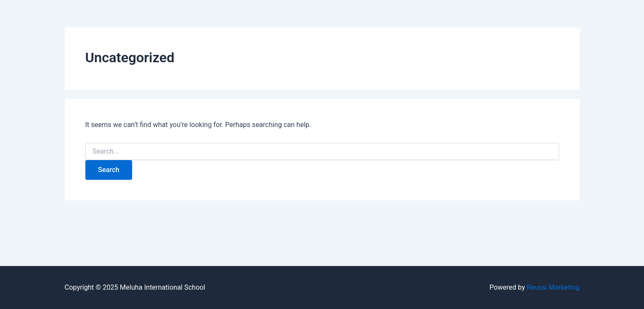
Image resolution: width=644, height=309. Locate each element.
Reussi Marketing (553, 287)
